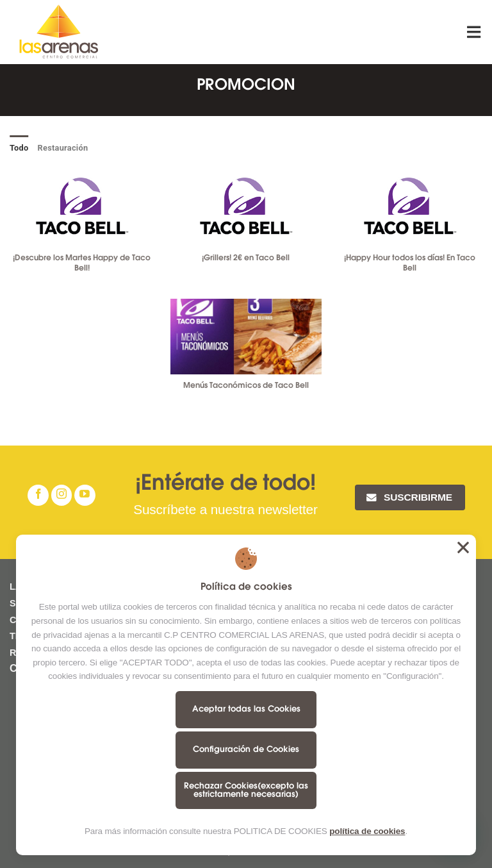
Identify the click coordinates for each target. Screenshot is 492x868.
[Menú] (475, 32)
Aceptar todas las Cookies (246, 709)
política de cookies (367, 831)
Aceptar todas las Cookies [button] (463, 547)
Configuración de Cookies (246, 750)
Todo (19, 148)
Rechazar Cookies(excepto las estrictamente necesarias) (246, 790)
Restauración (63, 148)
